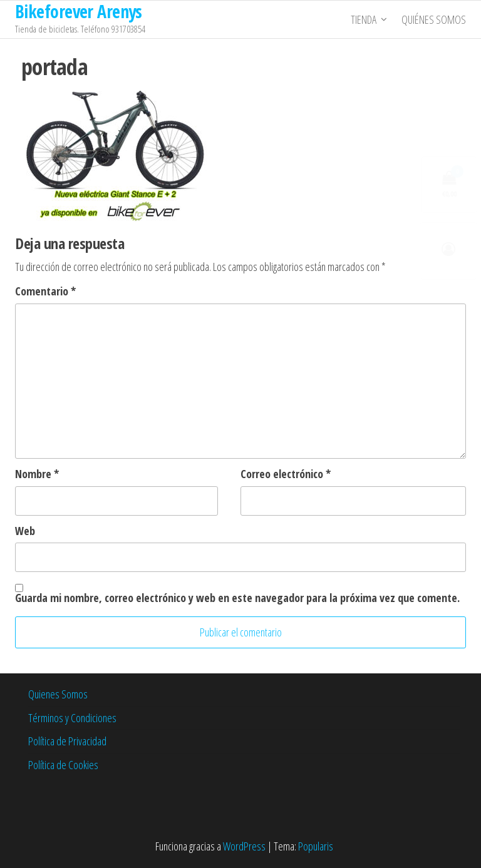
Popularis (316, 846)
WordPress (244, 846)
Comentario (45, 291)
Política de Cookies (63, 765)
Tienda (364, 19)
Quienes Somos (58, 694)
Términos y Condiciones (72, 718)
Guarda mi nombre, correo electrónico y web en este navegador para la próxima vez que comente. (237, 598)
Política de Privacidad (67, 741)
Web (25, 531)
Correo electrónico (286, 474)
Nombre (37, 474)
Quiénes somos (434, 19)
